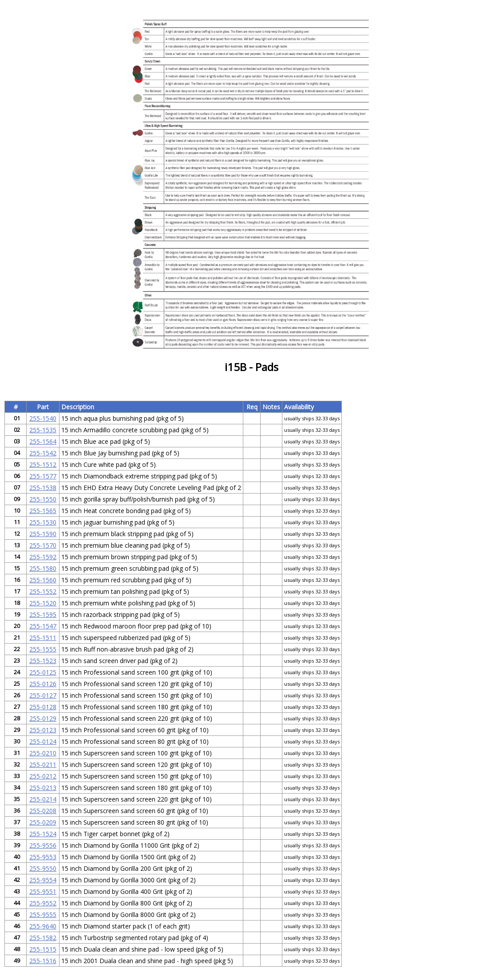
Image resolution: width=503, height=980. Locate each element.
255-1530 (43, 522)
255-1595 (43, 614)
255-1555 (43, 649)
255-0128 (43, 707)
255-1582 (43, 938)
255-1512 (43, 464)
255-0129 (43, 718)
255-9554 (43, 880)
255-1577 (43, 476)
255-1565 (43, 511)
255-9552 (43, 903)
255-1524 (43, 834)
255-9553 (43, 857)
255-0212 (43, 776)
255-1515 (43, 949)
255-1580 (43, 568)
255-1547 (43, 626)
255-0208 (43, 811)
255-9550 (43, 868)
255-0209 (43, 822)
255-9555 (43, 915)
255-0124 (43, 741)
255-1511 (43, 638)
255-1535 (43, 430)
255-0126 (43, 684)
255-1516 (43, 961)
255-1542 (43, 453)
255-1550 (43, 499)
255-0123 (43, 730)
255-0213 (43, 788)
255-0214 (43, 799)
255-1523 (43, 661)
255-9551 (43, 891)
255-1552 (43, 591)
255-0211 (43, 765)
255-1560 (43, 580)
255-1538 (43, 488)
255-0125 (43, 672)
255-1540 (43, 418)
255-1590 (43, 534)
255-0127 (43, 695)
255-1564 (43, 441)
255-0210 (43, 753)
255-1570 (43, 545)
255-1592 (43, 557)
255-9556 (43, 845)
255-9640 (43, 926)
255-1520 (43, 603)
